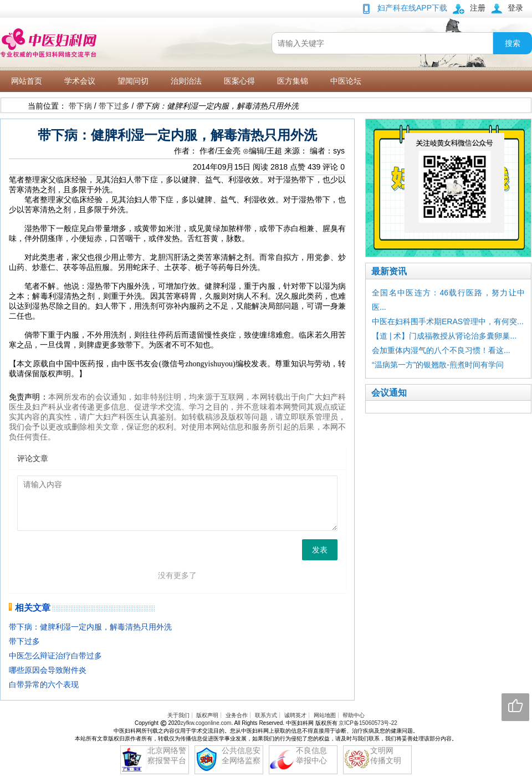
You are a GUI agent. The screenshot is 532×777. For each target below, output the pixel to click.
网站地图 (325, 715)
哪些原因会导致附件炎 (48, 670)
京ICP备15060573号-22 (368, 723)
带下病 (80, 106)
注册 (478, 8)
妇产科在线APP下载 (412, 8)
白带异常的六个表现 (44, 684)
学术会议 (80, 81)
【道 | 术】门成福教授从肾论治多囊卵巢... (444, 336)
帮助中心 (354, 715)
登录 (515, 8)
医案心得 (239, 81)
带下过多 (114, 106)
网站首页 (27, 81)
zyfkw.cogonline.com (206, 723)
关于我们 (178, 715)
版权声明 (207, 715)
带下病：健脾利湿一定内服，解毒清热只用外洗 (90, 627)
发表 (320, 550)
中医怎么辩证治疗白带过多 (55, 656)
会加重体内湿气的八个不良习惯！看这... (441, 350)
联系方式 (266, 715)
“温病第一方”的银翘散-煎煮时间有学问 (438, 365)
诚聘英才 (295, 715)
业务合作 (237, 715)
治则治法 (186, 81)
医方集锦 (293, 81)
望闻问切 (133, 81)
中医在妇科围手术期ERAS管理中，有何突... (448, 321)
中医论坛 (346, 81)
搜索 (513, 43)
